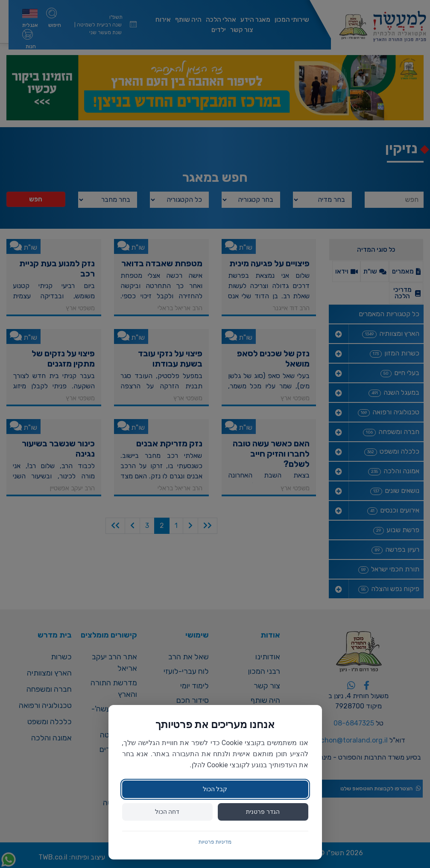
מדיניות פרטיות (215, 842)
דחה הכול (167, 812)
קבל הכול (215, 789)
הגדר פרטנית (263, 812)
